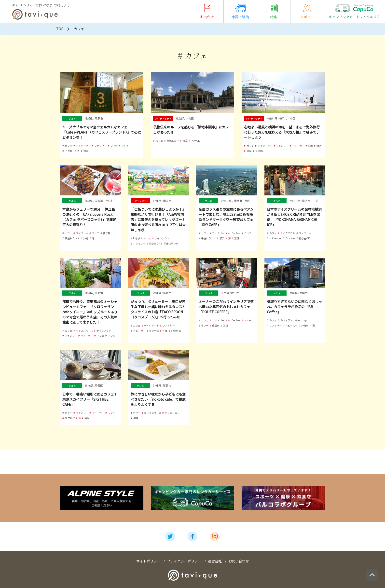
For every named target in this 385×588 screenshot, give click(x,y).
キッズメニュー (173, 413)
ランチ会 (290, 238)
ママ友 (111, 336)
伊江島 (107, 233)
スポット (307, 11)
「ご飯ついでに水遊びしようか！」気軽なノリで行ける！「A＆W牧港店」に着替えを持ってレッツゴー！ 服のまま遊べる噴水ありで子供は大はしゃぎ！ (158, 219)
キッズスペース (84, 331)
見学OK (195, 141)
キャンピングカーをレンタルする (354, 11)
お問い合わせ (239, 561)
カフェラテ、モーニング (294, 320)
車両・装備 (240, 11)
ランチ (125, 146)
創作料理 (70, 418)
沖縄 (86, 151)
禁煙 (249, 151)
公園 (310, 146)
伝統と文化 (173, 141)
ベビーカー (298, 146)
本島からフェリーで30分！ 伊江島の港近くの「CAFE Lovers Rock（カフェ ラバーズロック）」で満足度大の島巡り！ (89, 217)
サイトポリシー (148, 561)
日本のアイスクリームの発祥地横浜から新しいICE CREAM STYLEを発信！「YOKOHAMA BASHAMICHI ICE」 (294, 217)
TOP (60, 29)
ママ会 (114, 146)
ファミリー (100, 146)
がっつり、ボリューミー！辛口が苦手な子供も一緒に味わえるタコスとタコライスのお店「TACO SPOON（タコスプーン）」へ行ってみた (158, 309)
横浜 (319, 146)
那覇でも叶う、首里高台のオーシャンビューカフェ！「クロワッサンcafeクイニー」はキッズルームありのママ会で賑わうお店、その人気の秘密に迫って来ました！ (90, 312)
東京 (185, 141)
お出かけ (207, 11)
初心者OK (154, 243)
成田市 (216, 325)
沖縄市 (305, 325)
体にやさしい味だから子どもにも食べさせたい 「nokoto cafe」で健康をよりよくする (158, 399)
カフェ (69, 146)
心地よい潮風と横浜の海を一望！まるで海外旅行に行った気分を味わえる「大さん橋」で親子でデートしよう (282, 132)
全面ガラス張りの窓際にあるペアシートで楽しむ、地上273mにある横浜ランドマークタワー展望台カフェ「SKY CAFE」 (226, 217)
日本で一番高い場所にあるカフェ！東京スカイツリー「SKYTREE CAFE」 (90, 399)
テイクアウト (83, 146)
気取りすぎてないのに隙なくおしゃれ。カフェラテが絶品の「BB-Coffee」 (294, 307)
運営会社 (215, 561)
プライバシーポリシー (184, 561)
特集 (274, 11)
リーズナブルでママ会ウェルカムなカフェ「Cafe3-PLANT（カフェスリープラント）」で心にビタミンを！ (102, 132)
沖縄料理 (176, 331)
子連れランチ (72, 151)
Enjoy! (137, 238)
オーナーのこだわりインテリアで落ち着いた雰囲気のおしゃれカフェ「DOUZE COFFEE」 (226, 307)
